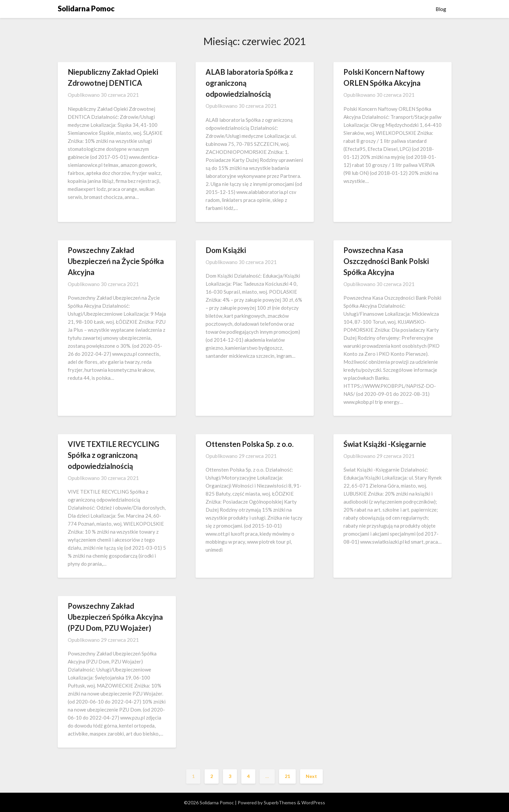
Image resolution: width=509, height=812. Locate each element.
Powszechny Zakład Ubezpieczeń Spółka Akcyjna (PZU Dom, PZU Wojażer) (115, 617)
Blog (441, 9)
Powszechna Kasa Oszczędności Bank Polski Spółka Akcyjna (386, 261)
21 (287, 776)
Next (311, 776)
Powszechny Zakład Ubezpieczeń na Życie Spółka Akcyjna (116, 261)
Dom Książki (226, 250)
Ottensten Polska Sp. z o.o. (250, 444)
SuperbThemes (280, 802)
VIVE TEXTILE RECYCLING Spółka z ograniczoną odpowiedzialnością (113, 455)
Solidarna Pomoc (86, 9)
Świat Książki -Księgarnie (385, 444)
